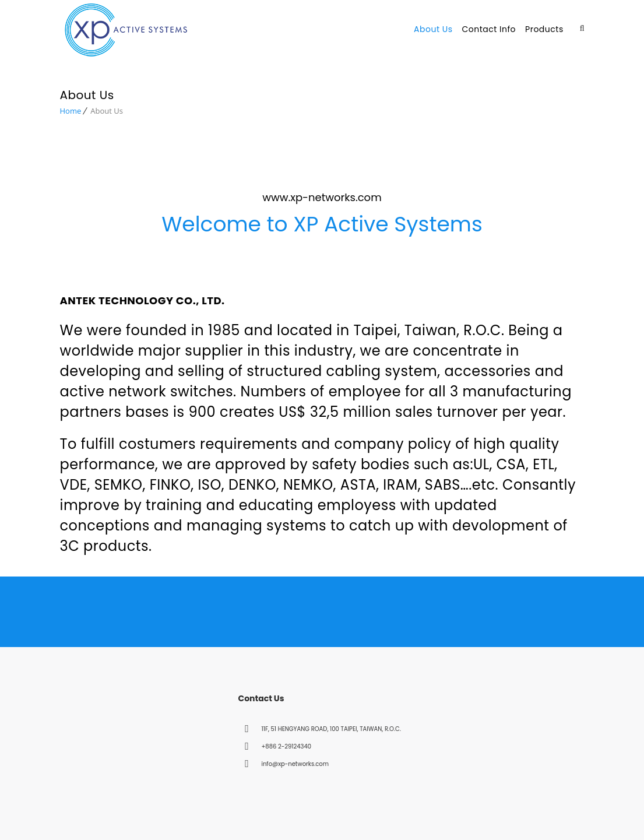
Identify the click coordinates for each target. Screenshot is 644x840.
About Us (433, 29)
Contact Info (489, 29)
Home (71, 107)
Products (544, 29)
